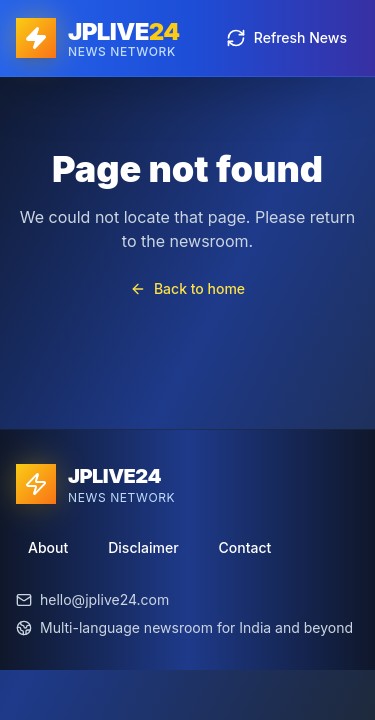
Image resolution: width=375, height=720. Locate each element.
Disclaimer (143, 547)
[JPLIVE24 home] (98, 38)
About (48, 547)
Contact (245, 547)
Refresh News (286, 38)
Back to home (187, 288)
